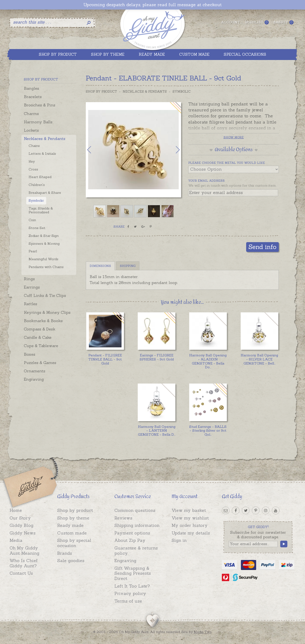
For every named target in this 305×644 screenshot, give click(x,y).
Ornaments (35, 371)
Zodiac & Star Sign (44, 236)
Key (32, 161)
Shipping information (137, 525)
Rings (29, 279)
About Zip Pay (130, 540)
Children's (37, 185)
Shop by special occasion (74, 543)
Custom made (72, 533)
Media (16, 540)
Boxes (30, 354)
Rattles (30, 304)
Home (16, 510)
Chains (34, 146)
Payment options (132, 533)
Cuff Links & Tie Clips (45, 295)
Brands (65, 553)
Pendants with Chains (46, 267)
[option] (133, 150)
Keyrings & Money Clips (47, 312)
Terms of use (128, 601)
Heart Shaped (40, 177)
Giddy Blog (21, 525)
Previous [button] (94, 150)
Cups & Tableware (41, 346)
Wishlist (257, 22)
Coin (32, 220)
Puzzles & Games (40, 363)
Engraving (34, 379)
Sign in (179, 540)
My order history (190, 525)
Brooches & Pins (40, 105)
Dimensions (100, 266)
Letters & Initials (42, 154)
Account (230, 22)
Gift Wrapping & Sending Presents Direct (133, 573)
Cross (33, 169)
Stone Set (37, 228)
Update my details (191, 533)
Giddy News (23, 533)
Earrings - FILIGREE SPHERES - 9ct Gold (157, 357)
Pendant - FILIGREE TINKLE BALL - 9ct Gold (105, 359)
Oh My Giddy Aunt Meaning (24, 551)
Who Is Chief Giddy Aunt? (24, 563)
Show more (234, 137)
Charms (31, 114)
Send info (262, 247)
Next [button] (173, 150)
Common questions (135, 510)
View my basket (189, 510)
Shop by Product (101, 92)
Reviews (123, 518)
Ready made (70, 525)
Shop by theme (73, 518)
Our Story (20, 518)
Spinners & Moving (44, 244)
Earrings (32, 287)
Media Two (203, 632)
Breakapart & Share (45, 193)
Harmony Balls (38, 122)
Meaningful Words (43, 259)
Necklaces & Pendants (45, 139)
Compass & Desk (40, 329)
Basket (284, 22)
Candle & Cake (38, 337)
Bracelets (33, 97)
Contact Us (21, 573)
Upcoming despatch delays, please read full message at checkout (152, 5)
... (208, 361)
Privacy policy (130, 593)
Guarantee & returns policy (136, 551)
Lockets (31, 130)
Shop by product (75, 510)
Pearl (33, 251)
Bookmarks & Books (43, 321)
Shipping (128, 266)
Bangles (31, 88)
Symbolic (36, 200)
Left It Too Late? (132, 586)
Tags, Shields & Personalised (41, 210)
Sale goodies (71, 561)
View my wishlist (190, 518)
